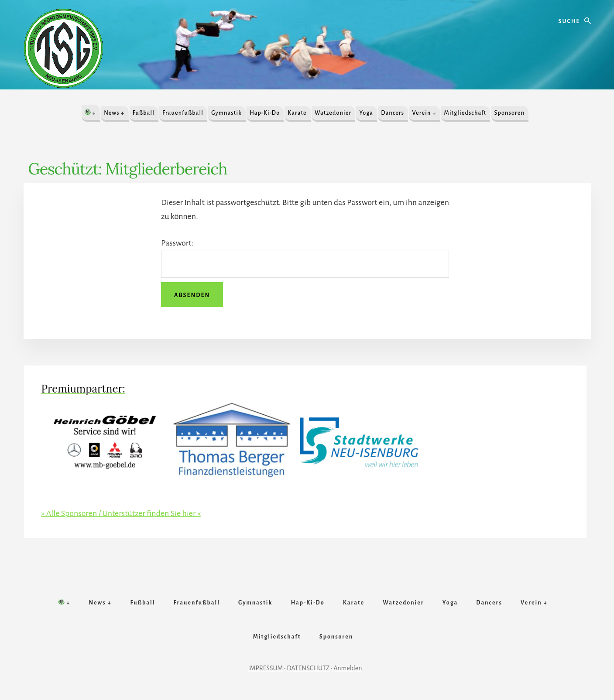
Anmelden (348, 668)
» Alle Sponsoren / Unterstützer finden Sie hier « (121, 513)
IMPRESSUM (266, 668)
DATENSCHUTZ (308, 668)
